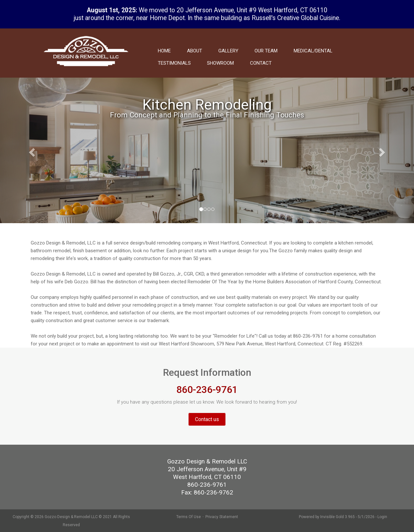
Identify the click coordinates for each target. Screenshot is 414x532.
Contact (261, 63)
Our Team (266, 51)
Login (382, 517)
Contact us (207, 419)
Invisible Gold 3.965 (338, 517)
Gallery (228, 51)
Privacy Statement (222, 517)
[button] (31, 150)
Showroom (220, 63)
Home (164, 51)
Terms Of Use (189, 517)
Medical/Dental (313, 51)
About (195, 51)
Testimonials (174, 63)
